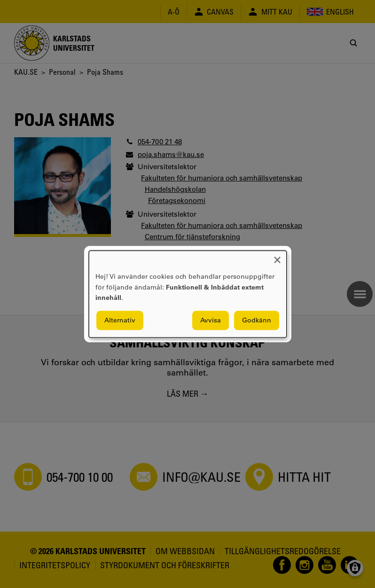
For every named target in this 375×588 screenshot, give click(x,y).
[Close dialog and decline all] (277, 256)
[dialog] (188, 294)
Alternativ (120, 320)
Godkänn (257, 320)
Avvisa (211, 320)
